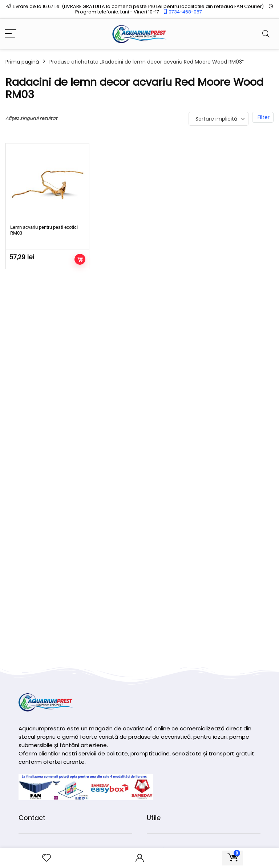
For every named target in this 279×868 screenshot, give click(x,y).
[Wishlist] (46, 858)
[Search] (266, 34)
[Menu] (11, 34)
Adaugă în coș (80, 259)
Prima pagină (22, 62)
